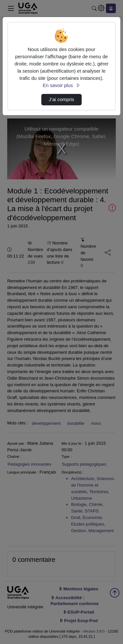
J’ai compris (61, 99)
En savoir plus (61, 85)
